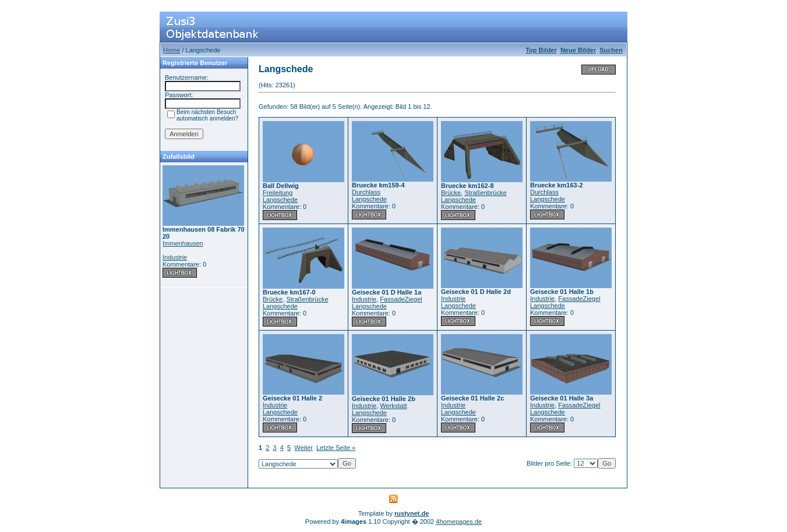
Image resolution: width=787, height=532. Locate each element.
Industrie (175, 257)
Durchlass (366, 192)
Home (172, 50)
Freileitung (278, 193)
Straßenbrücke (485, 193)
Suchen (611, 50)
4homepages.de (459, 522)
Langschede (280, 200)
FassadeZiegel (401, 299)
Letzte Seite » (336, 448)
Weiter (303, 448)
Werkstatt (393, 406)
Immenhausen (183, 243)
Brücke (451, 193)
